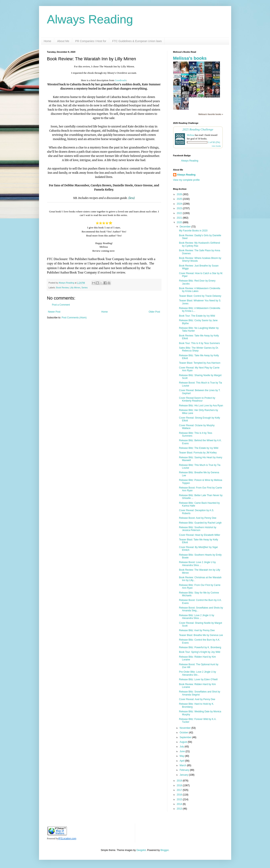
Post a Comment (61, 305)
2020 (180, 222)
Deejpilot (141, 850)
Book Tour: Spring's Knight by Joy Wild (200, 652)
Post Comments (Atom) (74, 318)
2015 (180, 799)
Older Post (154, 312)
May (182, 756)
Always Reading (90, 19)
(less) (132, 198)
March (183, 765)
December (185, 227)
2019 (180, 781)
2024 (180, 204)
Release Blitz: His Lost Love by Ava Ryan (201, 406)
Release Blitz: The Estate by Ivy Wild (199, 448)
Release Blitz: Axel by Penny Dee (197, 630)
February (185, 770)
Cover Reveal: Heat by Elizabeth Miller (199, 535)
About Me (63, 41)
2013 (180, 809)
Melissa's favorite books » (211, 114)
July (182, 747)
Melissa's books (190, 58)
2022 (180, 213)
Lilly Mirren (75, 288)
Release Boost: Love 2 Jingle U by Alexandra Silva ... (197, 564)
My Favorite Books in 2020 (193, 231)
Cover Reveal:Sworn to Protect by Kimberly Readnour (197, 399)
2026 (180, 194)
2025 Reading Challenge (198, 129)
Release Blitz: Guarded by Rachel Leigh (200, 523)
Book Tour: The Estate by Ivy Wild (197, 316)
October (184, 733)
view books (216, 146)
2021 (180, 218)
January (184, 775)
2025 (180, 199)
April (182, 761)
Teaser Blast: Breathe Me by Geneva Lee (201, 635)
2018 (180, 785)
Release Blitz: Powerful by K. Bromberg (200, 647)
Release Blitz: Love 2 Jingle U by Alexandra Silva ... (196, 617)
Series (85, 288)
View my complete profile (186, 180)
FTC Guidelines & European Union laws (137, 41)
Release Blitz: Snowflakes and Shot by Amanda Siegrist (199, 693)
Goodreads (121, 80)
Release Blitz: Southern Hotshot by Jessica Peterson (198, 529)
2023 (180, 208)
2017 (180, 790)
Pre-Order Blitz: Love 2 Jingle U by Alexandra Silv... (197, 673)
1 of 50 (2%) (214, 142)
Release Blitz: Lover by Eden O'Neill (198, 679)
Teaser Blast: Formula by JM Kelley (198, 453)
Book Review (62, 288)
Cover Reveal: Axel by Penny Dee (197, 699)
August (184, 742)
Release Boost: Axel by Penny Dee (198, 518)
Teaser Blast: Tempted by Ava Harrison (200, 363)
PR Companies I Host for (91, 41)
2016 (180, 795)
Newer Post (54, 312)
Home (48, 41)
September (186, 737)
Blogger (165, 850)
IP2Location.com (67, 839)
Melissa (191, 135)
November (185, 728)
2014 (180, 804)
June (182, 751)
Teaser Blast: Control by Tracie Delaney (200, 296)
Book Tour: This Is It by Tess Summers (199, 343)
